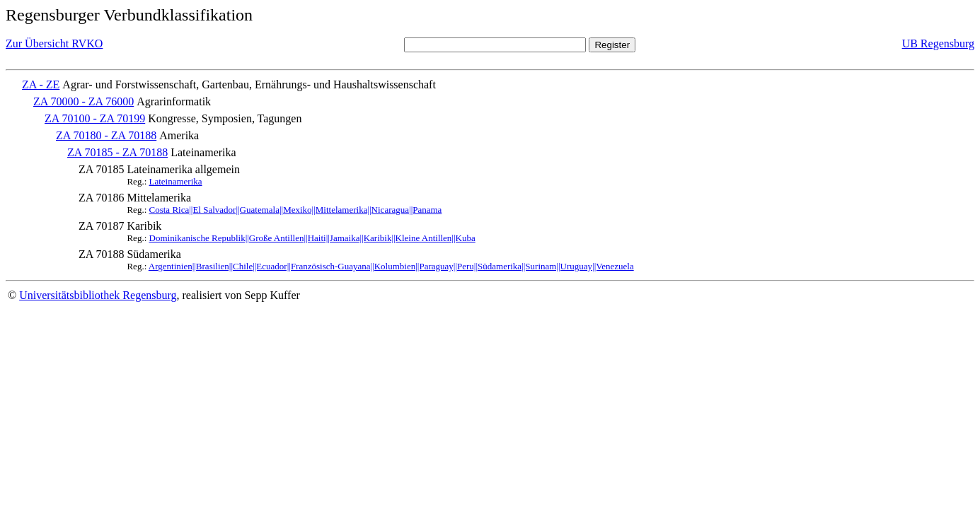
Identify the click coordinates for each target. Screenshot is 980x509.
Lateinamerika (176, 181)
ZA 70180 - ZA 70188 (106, 135)
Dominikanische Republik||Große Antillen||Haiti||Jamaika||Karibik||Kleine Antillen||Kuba (312, 238)
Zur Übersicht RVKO (54, 43)
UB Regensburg (938, 43)
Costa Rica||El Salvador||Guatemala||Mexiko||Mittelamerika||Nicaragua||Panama (296, 210)
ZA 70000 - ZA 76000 (83, 101)
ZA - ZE (41, 84)
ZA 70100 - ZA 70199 (95, 118)
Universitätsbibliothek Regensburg (98, 295)
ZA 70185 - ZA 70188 (117, 152)
